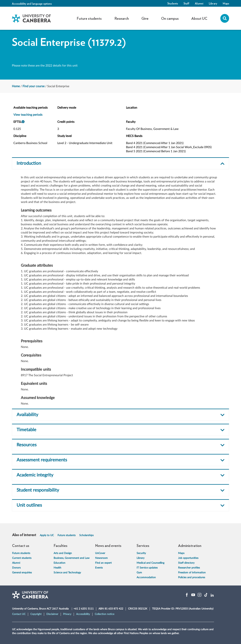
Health (57, 568)
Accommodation (146, 577)
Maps (226, 3)
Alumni (199, 3)
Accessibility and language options (32, 4)
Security (141, 553)
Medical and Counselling (150, 563)
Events (99, 568)
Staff (186, 3)
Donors (16, 568)
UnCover (100, 553)
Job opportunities (188, 558)
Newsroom (101, 558)
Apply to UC (47, 535)
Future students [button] (89, 18)
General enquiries (22, 573)
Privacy (67, 614)
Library (213, 3)
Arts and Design (63, 553)
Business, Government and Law (72, 558)
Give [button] (145, 18)
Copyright (36, 614)
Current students (22, 558)
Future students (67, 535)
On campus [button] (170, 18)
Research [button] (122, 18)
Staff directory (186, 563)
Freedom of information (192, 573)
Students (173, 3)
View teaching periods (28, 115)
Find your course (33, 86)
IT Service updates (147, 568)
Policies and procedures (192, 577)
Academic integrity (35, 475)
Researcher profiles (189, 568)
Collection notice (104, 614)
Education (59, 563)
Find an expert (103, 563)
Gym (139, 573)
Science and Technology (67, 573)
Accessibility (83, 614)
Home (16, 86)
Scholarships (86, 535)
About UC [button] (199, 18)
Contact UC (19, 614)
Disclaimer (52, 614)
